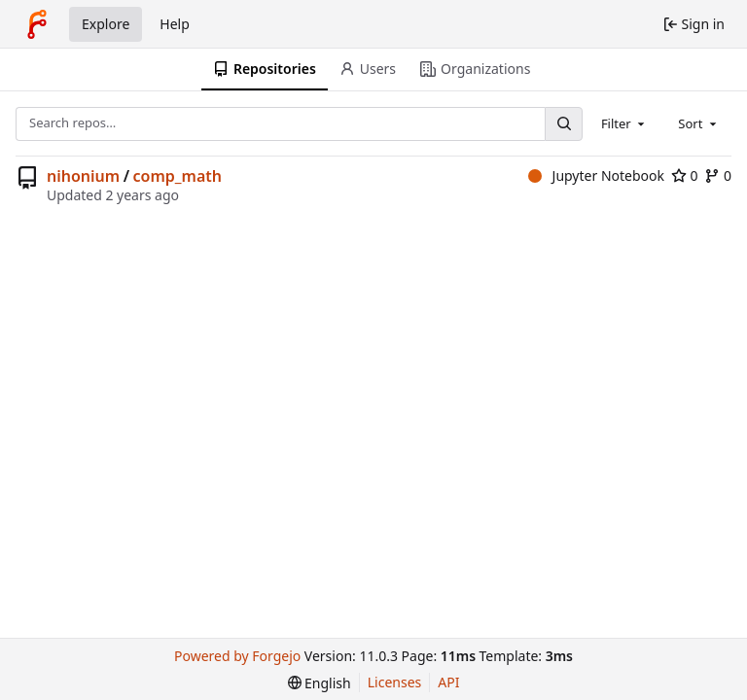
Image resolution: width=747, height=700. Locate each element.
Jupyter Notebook (596, 175)
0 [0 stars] (685, 175)
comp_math (178, 176)
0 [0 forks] (718, 175)
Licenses (395, 682)
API (448, 682)
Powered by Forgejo (237, 656)
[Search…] (563, 124)
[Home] (37, 24)
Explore (106, 24)
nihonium (83, 176)
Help (175, 24)
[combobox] (624, 123)
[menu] (320, 683)
